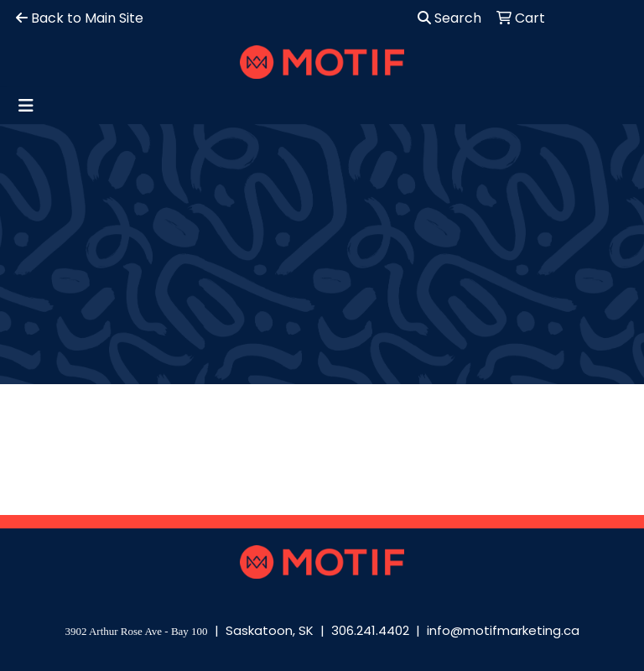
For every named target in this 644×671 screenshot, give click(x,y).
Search (449, 18)
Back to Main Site (80, 18)
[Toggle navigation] (26, 106)
